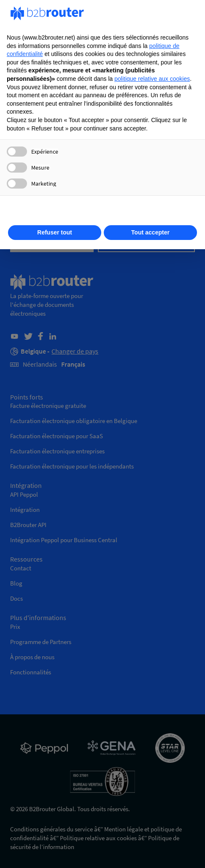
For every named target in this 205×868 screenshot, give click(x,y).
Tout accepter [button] (150, 232)
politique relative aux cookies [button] (152, 79)
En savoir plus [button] (102, 212)
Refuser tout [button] (54, 232)
